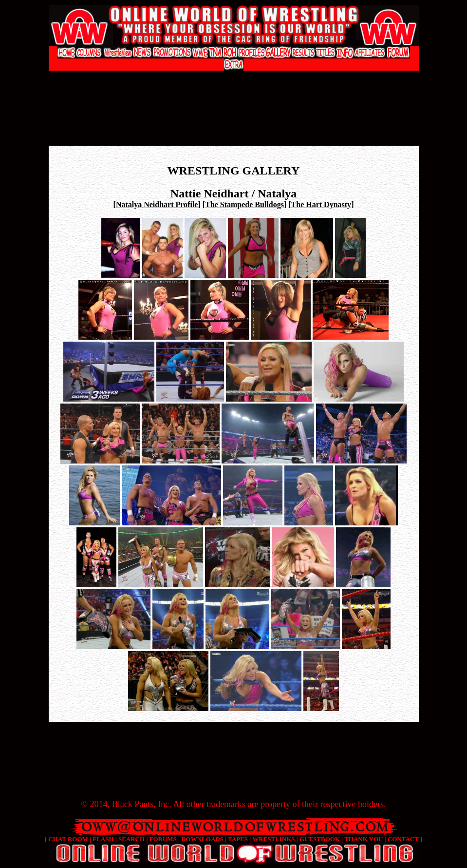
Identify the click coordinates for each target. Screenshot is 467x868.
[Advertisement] (234, 81)
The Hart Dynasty (321, 204)
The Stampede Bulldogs (244, 204)
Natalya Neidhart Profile (157, 204)
